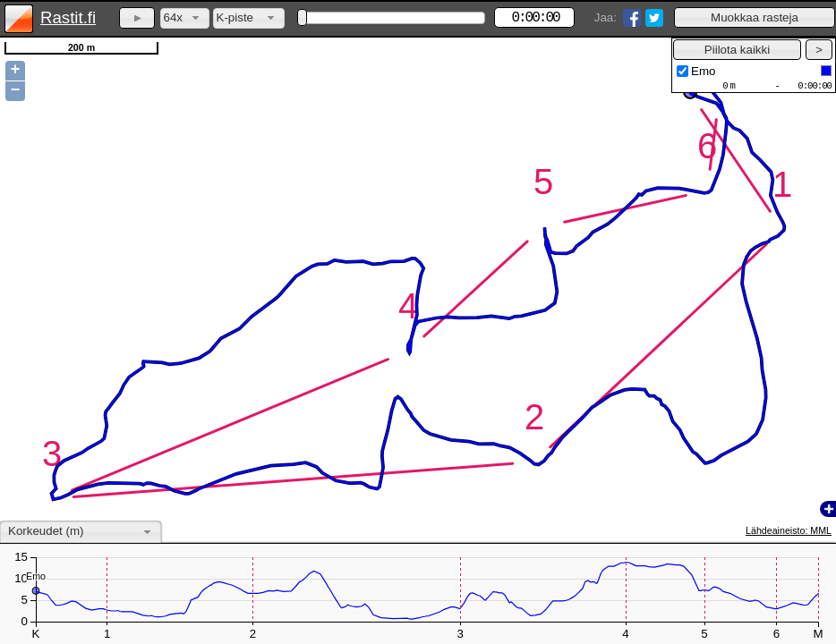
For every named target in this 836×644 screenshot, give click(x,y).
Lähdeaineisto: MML (789, 530)
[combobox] (185, 18)
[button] (755, 17)
